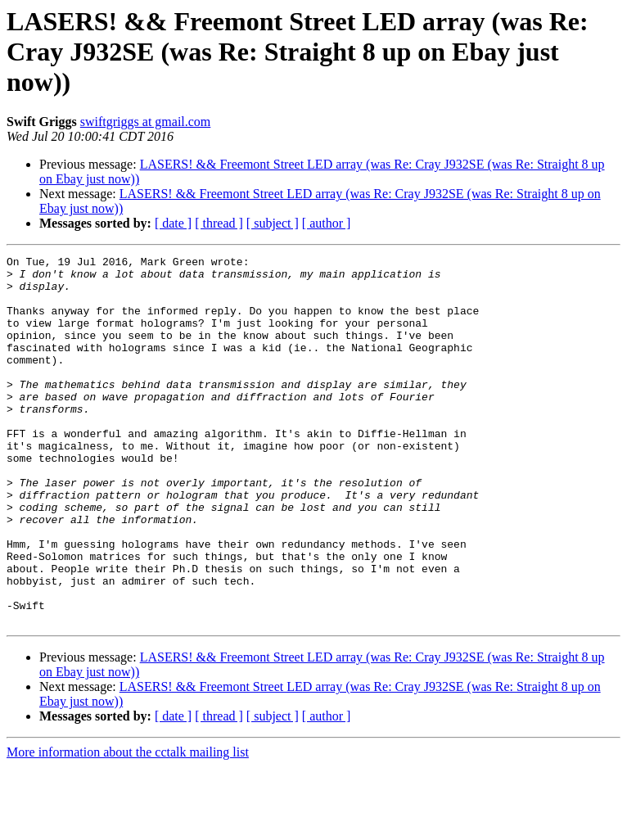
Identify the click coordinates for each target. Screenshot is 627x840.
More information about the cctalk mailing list (128, 826)
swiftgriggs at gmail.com (146, 122)
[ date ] (173, 223)
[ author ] (327, 223)
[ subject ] (273, 223)
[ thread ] (219, 223)
